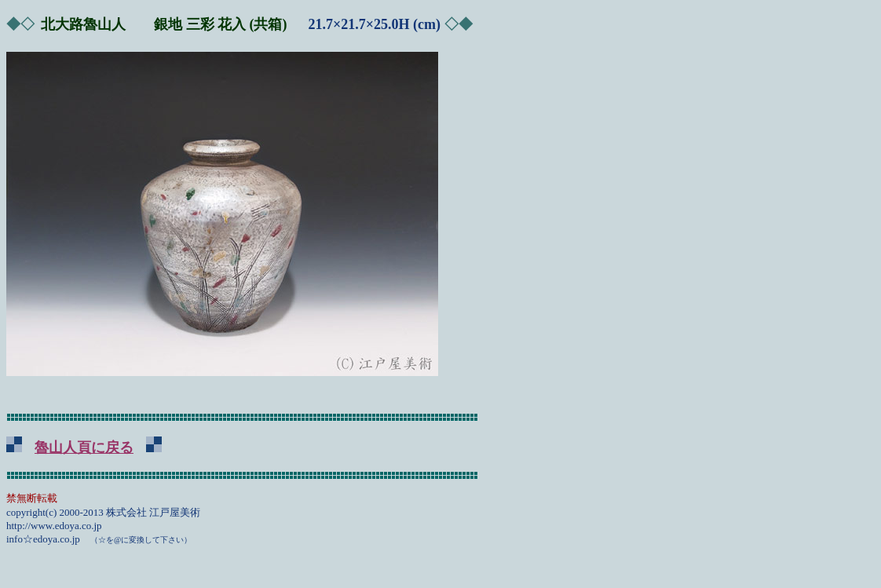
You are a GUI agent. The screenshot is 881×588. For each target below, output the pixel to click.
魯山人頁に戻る (84, 447)
